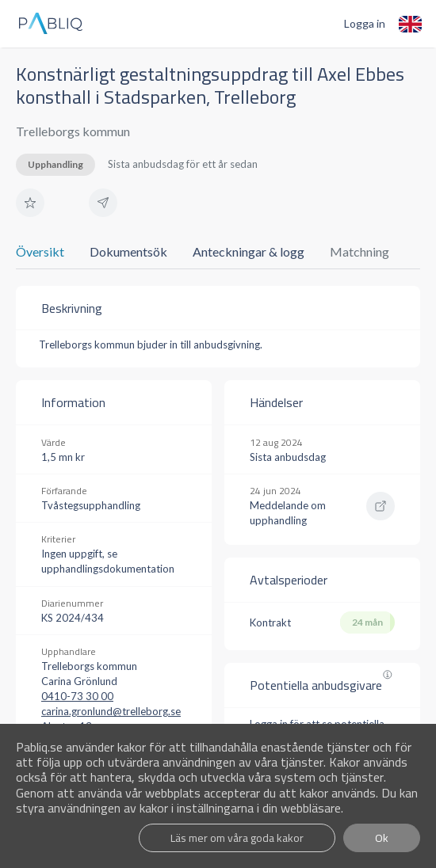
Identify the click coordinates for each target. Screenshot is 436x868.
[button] (30, 203)
